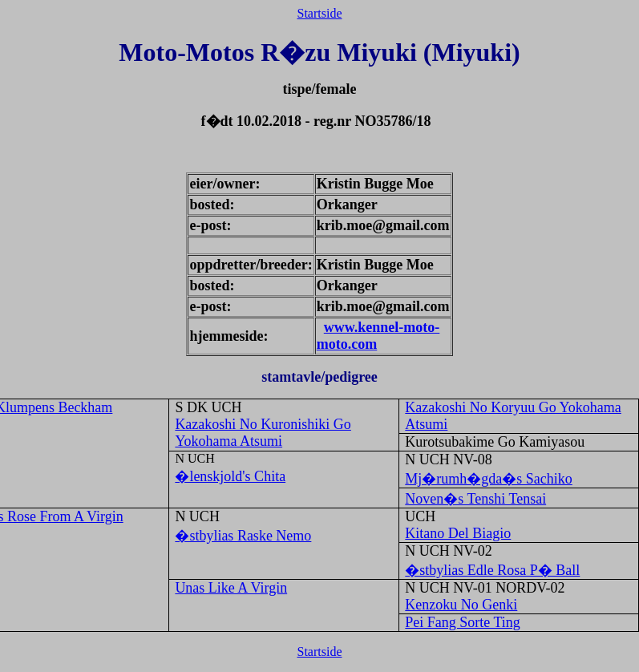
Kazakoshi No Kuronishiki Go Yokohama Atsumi (263, 433)
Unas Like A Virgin (231, 588)
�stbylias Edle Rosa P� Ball (492, 570)
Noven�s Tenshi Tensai (475, 499)
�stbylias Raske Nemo (243, 536)
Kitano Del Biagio (458, 533)
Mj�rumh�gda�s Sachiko (489, 479)
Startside (320, 13)
